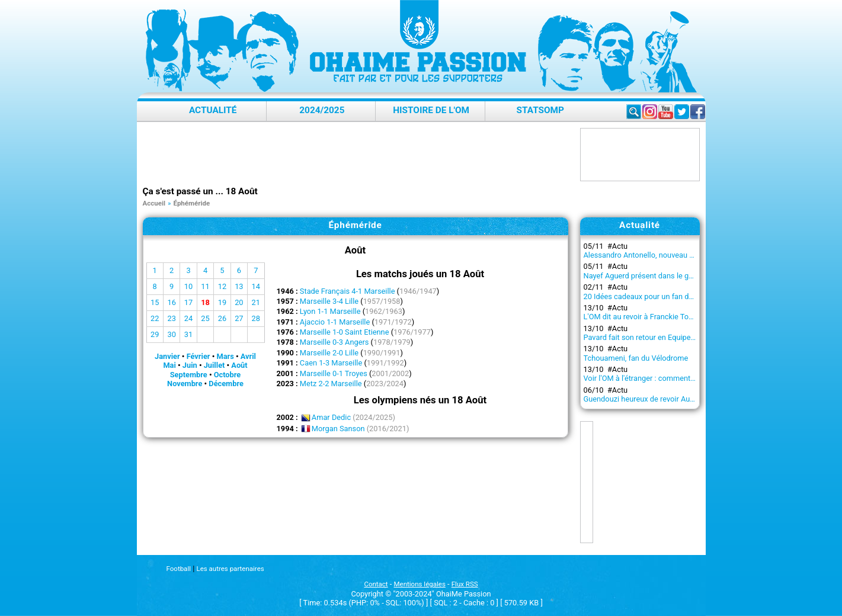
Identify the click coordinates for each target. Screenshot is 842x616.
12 (222, 286)
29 (155, 334)
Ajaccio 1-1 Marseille (335, 322)
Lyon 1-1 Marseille (330, 311)
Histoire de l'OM (431, 110)
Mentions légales (420, 584)
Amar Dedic (331, 417)
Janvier (167, 356)
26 (222, 318)
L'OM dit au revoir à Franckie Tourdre (645, 317)
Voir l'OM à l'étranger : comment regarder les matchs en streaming (695, 378)
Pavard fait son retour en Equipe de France (655, 337)
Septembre (189, 375)
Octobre (228, 375)
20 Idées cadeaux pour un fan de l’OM (647, 296)
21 (256, 302)
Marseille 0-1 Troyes (334, 373)
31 (188, 334)
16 (171, 302)
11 (205, 286)
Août (239, 365)
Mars (225, 356)
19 (222, 302)
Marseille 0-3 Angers (334, 342)
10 (188, 286)
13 (239, 286)
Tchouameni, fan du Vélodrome (636, 358)
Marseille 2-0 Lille (329, 353)
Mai (169, 365)
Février (199, 356)
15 (155, 302)
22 (155, 318)
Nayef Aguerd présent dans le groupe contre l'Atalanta (674, 276)
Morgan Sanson (338, 429)
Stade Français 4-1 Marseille (348, 291)
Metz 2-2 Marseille (331, 384)
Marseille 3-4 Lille (329, 301)
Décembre (226, 384)
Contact (376, 584)
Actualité (213, 110)
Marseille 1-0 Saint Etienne (345, 332)
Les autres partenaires (230, 569)
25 (205, 318)
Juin (190, 365)
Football (179, 569)
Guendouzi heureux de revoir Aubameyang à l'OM (666, 399)
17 (188, 302)
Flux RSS (465, 584)
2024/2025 (322, 110)
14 (256, 286)
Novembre (185, 384)
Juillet (214, 365)
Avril (248, 356)
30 (171, 334)
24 (188, 318)
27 (239, 318)
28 (256, 318)
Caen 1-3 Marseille (331, 363)
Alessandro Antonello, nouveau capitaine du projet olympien (684, 255)
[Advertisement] (358, 155)
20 (239, 302)
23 (171, 318)
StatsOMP (540, 110)
